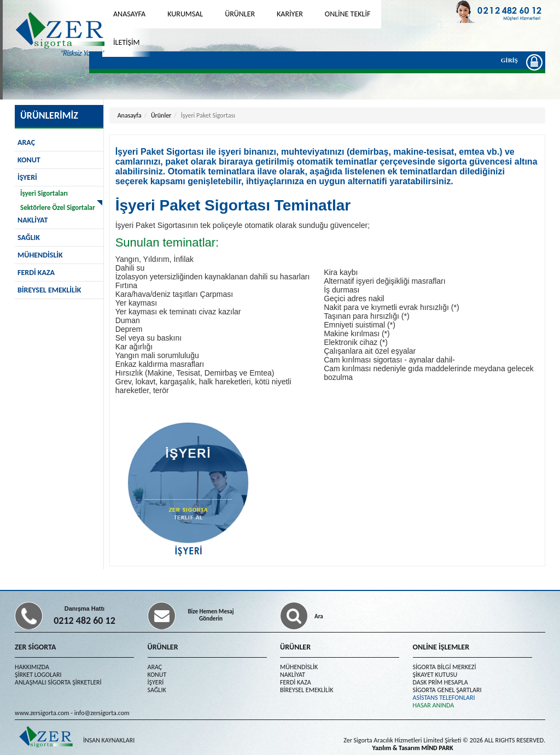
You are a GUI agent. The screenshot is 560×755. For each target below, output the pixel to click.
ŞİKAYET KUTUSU (435, 675)
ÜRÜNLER (240, 14)
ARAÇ (26, 142)
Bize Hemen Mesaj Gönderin (211, 615)
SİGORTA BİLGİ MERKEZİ (445, 667)
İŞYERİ (27, 177)
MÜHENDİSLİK (40, 255)
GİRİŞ (512, 62)
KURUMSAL (185, 14)
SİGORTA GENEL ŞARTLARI (447, 690)
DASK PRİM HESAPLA (441, 682)
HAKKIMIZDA (32, 667)
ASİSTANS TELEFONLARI (444, 698)
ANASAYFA (129, 14)
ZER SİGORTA (35, 647)
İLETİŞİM (127, 42)
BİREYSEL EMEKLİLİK (49, 290)
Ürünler (161, 115)
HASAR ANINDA (434, 705)
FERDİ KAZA (36, 273)
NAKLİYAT (293, 675)
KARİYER (290, 14)
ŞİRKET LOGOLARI (38, 675)
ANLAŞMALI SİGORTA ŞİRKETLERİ (58, 682)
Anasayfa (130, 115)
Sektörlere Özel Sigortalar (58, 207)
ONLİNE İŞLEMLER (441, 647)
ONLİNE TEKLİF (348, 14)
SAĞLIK (29, 238)
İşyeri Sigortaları (44, 193)
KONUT (29, 160)
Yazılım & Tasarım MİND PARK (413, 748)
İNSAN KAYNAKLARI (109, 740)
